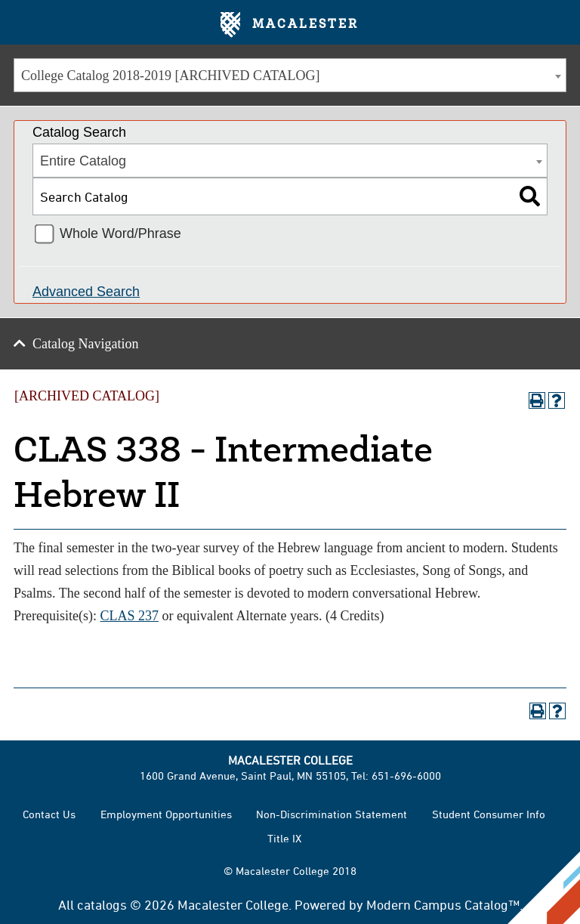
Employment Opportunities (166, 814)
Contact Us (49, 814)
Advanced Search (86, 292)
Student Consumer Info (489, 814)
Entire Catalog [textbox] (83, 161)
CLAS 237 (129, 616)
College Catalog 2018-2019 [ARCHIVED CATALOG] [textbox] (171, 76)
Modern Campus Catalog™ (443, 904)
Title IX (284, 838)
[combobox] (290, 75)
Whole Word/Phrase (120, 233)
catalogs (102, 904)
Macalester (290, 25)
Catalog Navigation (85, 344)
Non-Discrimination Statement (332, 814)
